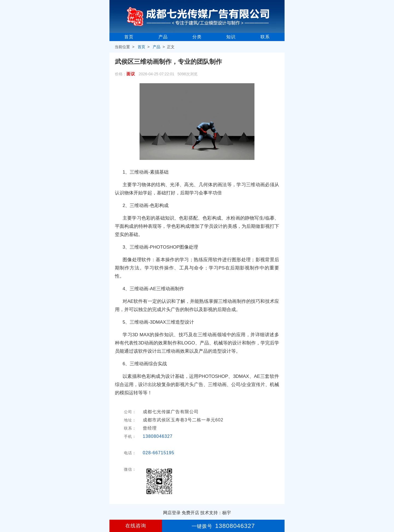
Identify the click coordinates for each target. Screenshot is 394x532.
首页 (129, 37)
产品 (163, 37)
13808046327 (158, 436)
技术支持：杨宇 (216, 513)
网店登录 (172, 513)
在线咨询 (136, 526)
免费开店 (190, 513)
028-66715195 (159, 453)
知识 (231, 37)
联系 (265, 37)
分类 (197, 37)
